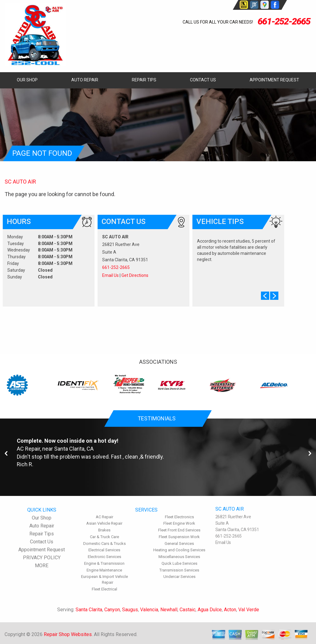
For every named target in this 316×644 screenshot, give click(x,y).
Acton (230, 610)
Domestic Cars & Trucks (104, 543)
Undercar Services (179, 577)
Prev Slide (265, 296)
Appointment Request (274, 80)
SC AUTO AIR (20, 182)
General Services (179, 543)
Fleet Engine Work (179, 523)
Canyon (112, 610)
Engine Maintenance (104, 570)
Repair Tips (144, 80)
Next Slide (274, 296)
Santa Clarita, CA (74, 449)
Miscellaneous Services (179, 557)
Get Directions (135, 275)
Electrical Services (104, 550)
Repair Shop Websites (68, 634)
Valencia (149, 610)
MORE (42, 566)
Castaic (188, 610)
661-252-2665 (284, 21)
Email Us (110, 275)
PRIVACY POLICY (42, 558)
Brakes (104, 530)
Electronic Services (104, 557)
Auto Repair (85, 80)
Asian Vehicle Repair (104, 523)
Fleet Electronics (179, 517)
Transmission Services (179, 570)
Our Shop (27, 80)
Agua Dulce (210, 610)
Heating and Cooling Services (179, 550)
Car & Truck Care (104, 537)
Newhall (169, 610)
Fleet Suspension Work (179, 537)
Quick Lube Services (179, 563)
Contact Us (203, 80)
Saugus (130, 610)
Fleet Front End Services (179, 530)
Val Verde (249, 610)
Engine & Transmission (104, 563)
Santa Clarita (89, 610)
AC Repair (28, 449)
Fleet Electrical (104, 589)
